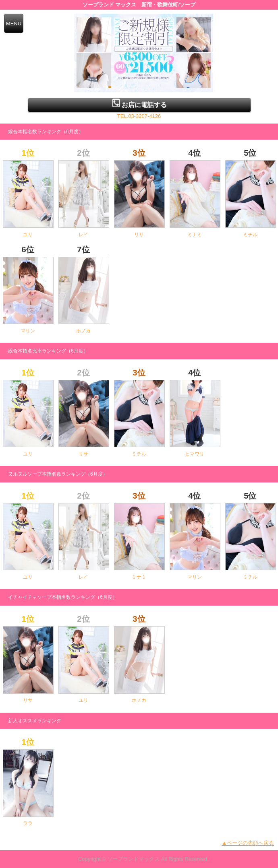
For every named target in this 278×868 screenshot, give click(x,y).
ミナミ (195, 235)
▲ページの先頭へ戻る (248, 843)
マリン (28, 331)
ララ (28, 823)
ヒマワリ (195, 454)
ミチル (250, 235)
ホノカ (83, 331)
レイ (83, 235)
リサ (139, 235)
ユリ (28, 235)
